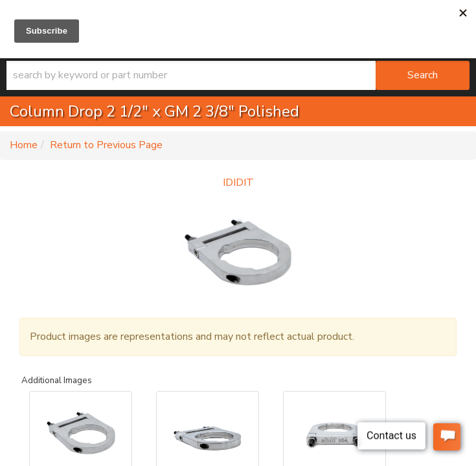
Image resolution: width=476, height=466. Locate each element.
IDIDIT (238, 183)
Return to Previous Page (106, 145)
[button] (238, 75)
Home (24, 145)
